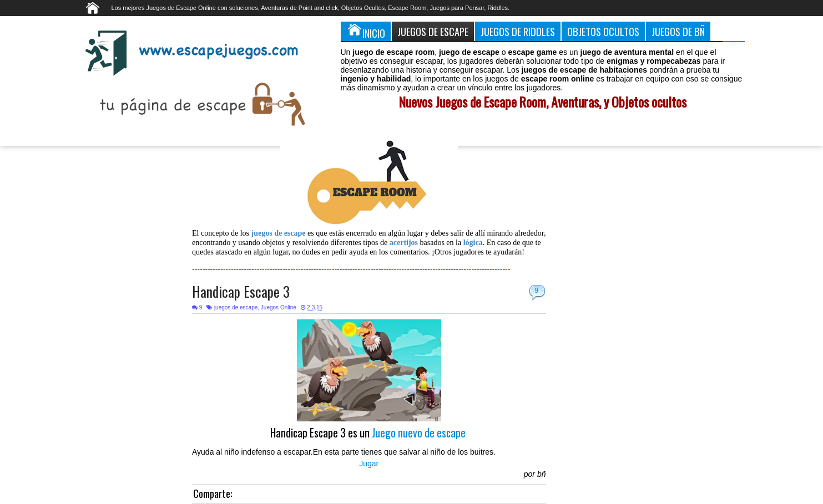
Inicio (366, 31)
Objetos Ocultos (603, 31)
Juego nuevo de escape (420, 433)
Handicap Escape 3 (241, 291)
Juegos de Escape (433, 31)
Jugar (369, 464)
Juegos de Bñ (678, 31)
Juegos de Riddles (518, 31)
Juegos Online (279, 307)
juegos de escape (236, 307)
